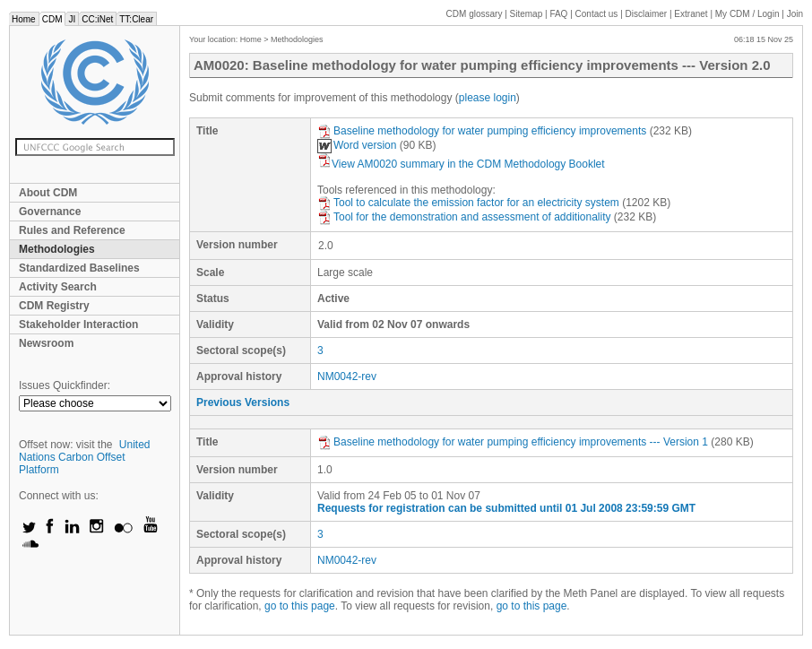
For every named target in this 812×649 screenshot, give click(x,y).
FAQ (558, 14)
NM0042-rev (347, 376)
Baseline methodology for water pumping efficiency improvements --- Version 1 (513, 442)
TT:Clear (136, 19)
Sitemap (527, 14)
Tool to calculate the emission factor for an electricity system (468, 203)
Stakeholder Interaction (78, 324)
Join (795, 14)
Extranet (691, 14)
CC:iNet (97, 19)
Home (24, 19)
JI (72, 19)
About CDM (48, 193)
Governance (50, 212)
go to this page (300, 606)
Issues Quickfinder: (65, 385)
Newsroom (46, 343)
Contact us (597, 14)
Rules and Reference (72, 230)
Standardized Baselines (79, 268)
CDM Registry (54, 306)
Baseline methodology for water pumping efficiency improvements (482, 131)
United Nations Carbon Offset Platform (85, 457)
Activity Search (58, 287)
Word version (357, 145)
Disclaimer (647, 14)
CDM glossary (475, 14)
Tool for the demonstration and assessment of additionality (464, 217)
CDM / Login (748, 14)
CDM (52, 19)
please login (488, 98)
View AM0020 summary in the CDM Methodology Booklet (461, 164)
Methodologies (57, 249)
